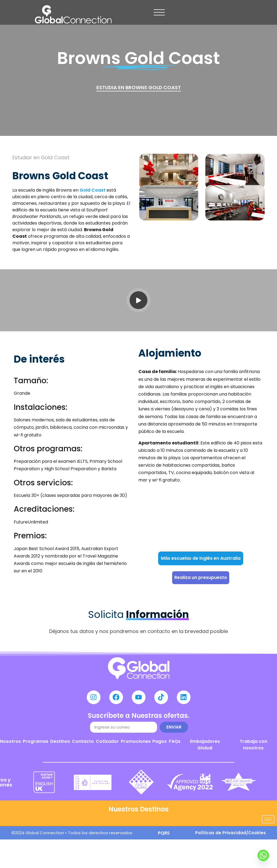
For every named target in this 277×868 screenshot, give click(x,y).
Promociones (136, 741)
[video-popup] (138, 300)
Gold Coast (93, 190)
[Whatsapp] (263, 855)
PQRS (164, 833)
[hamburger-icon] (268, 819)
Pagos (160, 741)
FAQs (175, 741)
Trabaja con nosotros (253, 745)
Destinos (60, 741)
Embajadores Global (205, 745)
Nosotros (10, 741)
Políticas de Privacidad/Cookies (230, 833)
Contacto (83, 741)
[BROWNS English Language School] (201, 520)
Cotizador (107, 741)
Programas (36, 741)
